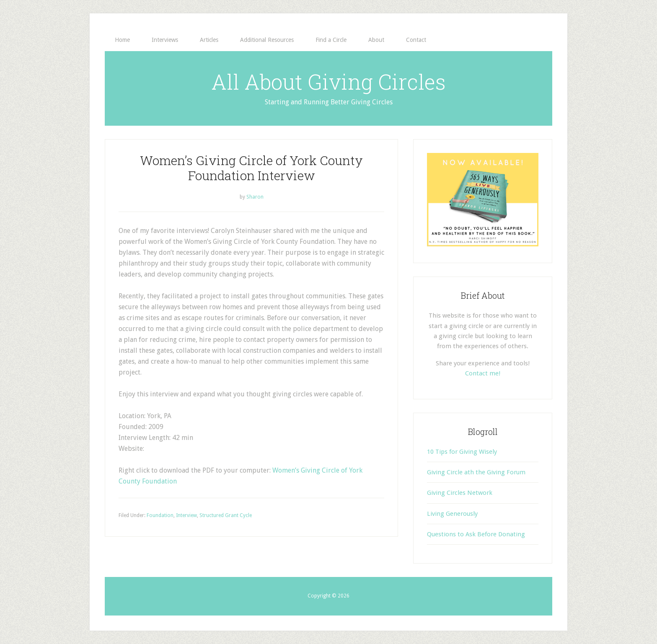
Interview (186, 515)
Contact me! (483, 373)
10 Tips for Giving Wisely (462, 452)
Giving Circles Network (460, 493)
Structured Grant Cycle (226, 515)
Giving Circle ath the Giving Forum (476, 472)
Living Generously (452, 514)
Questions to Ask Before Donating (476, 534)
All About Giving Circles (328, 82)
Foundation (160, 515)
